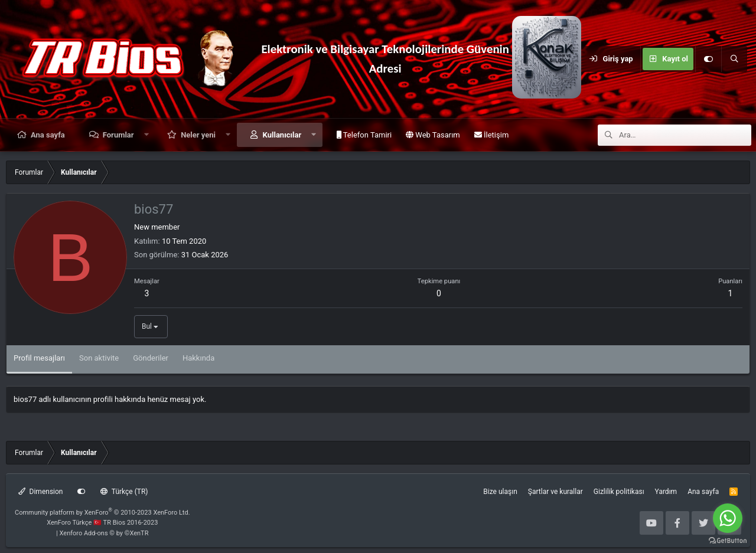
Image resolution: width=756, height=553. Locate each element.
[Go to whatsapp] (728, 518)
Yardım (666, 492)
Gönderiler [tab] (151, 358)
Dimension (40, 492)
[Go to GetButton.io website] (728, 541)
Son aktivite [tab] (99, 358)
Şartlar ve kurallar (555, 492)
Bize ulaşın (500, 492)
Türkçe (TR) (124, 492)
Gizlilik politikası (619, 492)
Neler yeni (198, 135)
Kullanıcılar (282, 135)
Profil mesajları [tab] (39, 358)
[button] (146, 135)
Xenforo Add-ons (104, 533)
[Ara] (734, 59)
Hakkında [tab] (198, 358)
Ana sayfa (48, 135)
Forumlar (118, 135)
